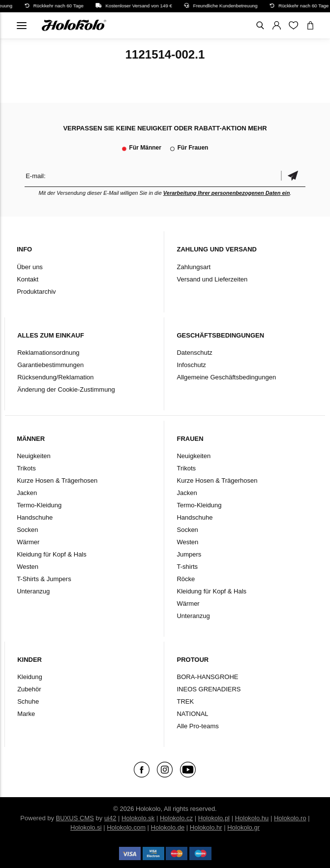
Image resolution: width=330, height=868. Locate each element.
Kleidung (30, 677)
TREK (185, 701)
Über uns (30, 267)
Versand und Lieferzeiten (212, 279)
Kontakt (28, 279)
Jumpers (189, 554)
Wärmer (28, 542)
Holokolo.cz (176, 818)
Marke (26, 714)
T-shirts (187, 567)
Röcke (186, 579)
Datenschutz (194, 353)
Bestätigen (293, 176)
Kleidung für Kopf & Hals (52, 554)
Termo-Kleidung (39, 505)
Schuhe (28, 701)
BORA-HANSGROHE (207, 677)
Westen (28, 567)
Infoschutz (191, 365)
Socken (27, 530)
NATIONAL (192, 714)
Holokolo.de (168, 827)
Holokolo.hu (252, 818)
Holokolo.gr (243, 827)
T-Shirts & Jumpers (44, 579)
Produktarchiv (36, 292)
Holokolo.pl (214, 818)
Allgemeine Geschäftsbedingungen (226, 377)
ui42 (110, 818)
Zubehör (29, 689)
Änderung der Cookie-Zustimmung (66, 389)
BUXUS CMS (75, 818)
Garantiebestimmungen (50, 365)
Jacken (27, 493)
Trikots (26, 468)
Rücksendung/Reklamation (55, 377)
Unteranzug (33, 591)
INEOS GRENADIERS (209, 689)
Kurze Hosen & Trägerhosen (57, 480)
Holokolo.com (126, 827)
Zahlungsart (194, 267)
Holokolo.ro (290, 818)
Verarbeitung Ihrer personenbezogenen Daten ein (227, 193)
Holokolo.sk (138, 818)
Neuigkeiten (34, 456)
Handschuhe (35, 517)
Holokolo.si (86, 827)
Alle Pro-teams (197, 726)
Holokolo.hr (206, 827)
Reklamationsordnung (48, 353)
